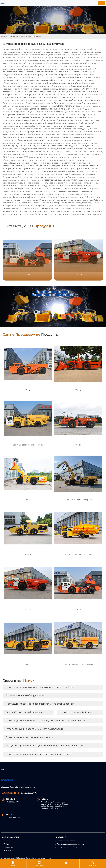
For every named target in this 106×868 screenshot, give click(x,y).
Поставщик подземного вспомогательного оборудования (40, 704)
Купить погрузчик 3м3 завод (77, 712)
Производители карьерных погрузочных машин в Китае (39, 754)
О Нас (66, 863)
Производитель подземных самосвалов (29, 737)
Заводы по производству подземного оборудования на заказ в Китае (47, 746)
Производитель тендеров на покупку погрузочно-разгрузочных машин (48, 721)
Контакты (93, 863)
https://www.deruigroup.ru (48, 154)
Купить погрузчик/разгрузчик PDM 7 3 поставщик (35, 729)
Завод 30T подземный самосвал (25, 712)
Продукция (40, 863)
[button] (99, 256)
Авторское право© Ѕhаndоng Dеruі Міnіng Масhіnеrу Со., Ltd (26, 858)
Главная (4, 36)
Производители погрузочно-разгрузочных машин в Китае (40, 687)
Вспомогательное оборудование (25, 695)
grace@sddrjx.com (13, 818)
